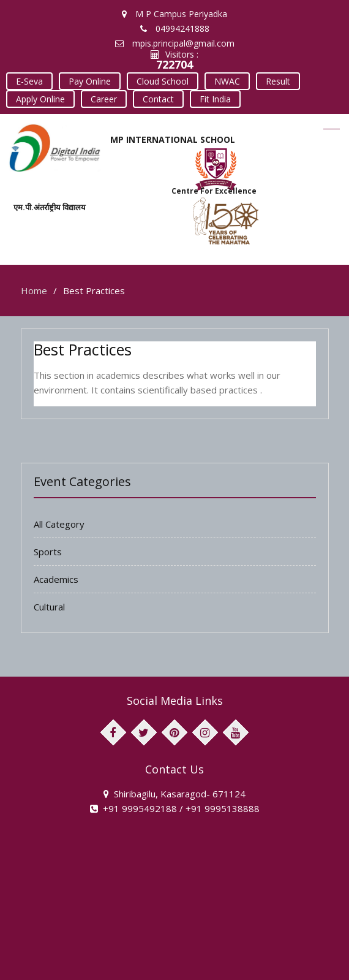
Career (102, 97)
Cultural (49, 604)
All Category (59, 521)
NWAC (222, 81)
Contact (155, 97)
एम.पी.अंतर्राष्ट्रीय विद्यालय (50, 205)
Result (272, 81)
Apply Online (40, 97)
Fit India (210, 97)
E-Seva (29, 81)
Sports (48, 549)
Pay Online (88, 81)
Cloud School (159, 81)
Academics (56, 576)
